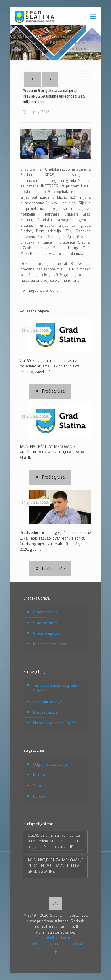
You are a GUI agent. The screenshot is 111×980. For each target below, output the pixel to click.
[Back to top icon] (56, 903)
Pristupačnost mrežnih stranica (56, 943)
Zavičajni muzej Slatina (52, 702)
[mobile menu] (93, 16)
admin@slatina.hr (55, 938)
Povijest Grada (45, 712)
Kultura (39, 775)
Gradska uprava (46, 633)
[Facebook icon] (55, 952)
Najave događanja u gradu (55, 723)
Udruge (39, 796)
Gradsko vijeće (45, 623)
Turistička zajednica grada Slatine (55, 688)
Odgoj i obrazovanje (50, 764)
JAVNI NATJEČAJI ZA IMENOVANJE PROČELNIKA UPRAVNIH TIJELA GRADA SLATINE (52, 452)
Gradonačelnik (45, 612)
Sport (38, 785)
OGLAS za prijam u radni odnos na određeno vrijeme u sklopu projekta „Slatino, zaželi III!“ (50, 366)
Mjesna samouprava (50, 644)
